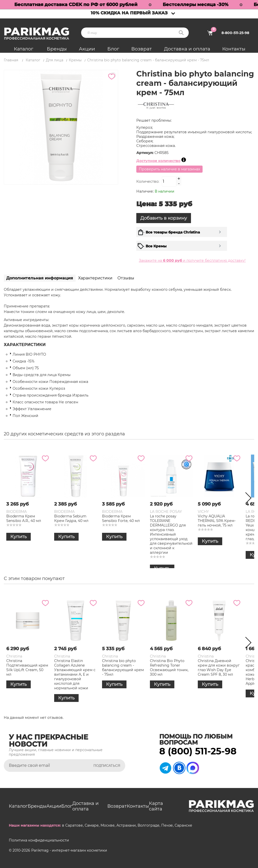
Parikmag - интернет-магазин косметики (69, 850)
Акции (87, 49)
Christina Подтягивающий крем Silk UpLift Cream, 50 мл (27, 668)
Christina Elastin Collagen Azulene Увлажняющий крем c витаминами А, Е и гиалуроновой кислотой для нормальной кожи (75, 674)
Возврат (141, 49)
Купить (19, 537)
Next (247, 499)
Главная (11, 60)
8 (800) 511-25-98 (198, 751)
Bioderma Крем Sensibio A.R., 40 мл (24, 518)
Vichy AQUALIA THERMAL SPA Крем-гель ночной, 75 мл (217, 521)
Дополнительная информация (40, 278)
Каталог (24, 49)
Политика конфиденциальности (39, 840)
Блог (113, 49)
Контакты (234, 49)
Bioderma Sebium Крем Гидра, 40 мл (71, 518)
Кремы (75, 60)
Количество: (148, 181)
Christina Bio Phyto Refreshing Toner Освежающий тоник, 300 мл (169, 668)
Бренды (57, 49)
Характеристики (95, 278)
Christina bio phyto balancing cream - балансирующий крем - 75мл (123, 668)
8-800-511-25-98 (235, 33)
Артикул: (145, 153)
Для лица (55, 60)
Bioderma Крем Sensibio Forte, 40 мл (121, 518)
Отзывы (126, 278)
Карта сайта (156, 806)
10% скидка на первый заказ (129, 13)
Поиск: (181, 33)
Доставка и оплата (187, 49)
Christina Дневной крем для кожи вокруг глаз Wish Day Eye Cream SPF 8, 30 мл (219, 668)
